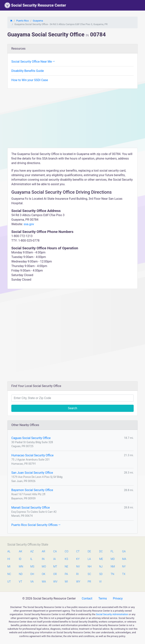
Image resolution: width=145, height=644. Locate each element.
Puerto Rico (22, 21)
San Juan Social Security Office (32, 473)
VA (32, 582)
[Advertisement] (72, 120)
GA (124, 552)
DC (101, 552)
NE (66, 567)
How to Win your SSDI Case (30, 80)
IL (31, 559)
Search (72, 408)
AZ (32, 552)
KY (78, 559)
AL (9, 552)
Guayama (38, 21)
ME (101, 559)
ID (20, 559)
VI (100, 582)
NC (9, 574)
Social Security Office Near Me (33, 62)
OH (32, 574)
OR (55, 574)
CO (67, 552)
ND (21, 574)
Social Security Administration (112, 614)
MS (32, 567)
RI (78, 574)
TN (112, 574)
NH (89, 567)
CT (78, 552)
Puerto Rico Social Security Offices (36, 525)
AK (21, 552)
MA (124, 559)
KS (66, 559)
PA (66, 574)
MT (55, 567)
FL (112, 552)
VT (20, 582)
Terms (103, 598)
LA (89, 559)
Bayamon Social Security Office (32, 490)
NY (124, 567)
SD (101, 574)
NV (78, 567)
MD (113, 559)
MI (9, 567)
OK (44, 574)
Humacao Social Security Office (32, 455)
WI (66, 582)
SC (89, 574)
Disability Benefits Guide (28, 71)
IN (43, 559)
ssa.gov (29, 224)
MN (21, 567)
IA (54, 559)
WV (55, 582)
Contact (87, 598)
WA (44, 582)
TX (124, 574)
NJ (101, 567)
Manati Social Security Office (31, 508)
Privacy (118, 598)
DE (89, 552)
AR (43, 552)
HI (9, 559)
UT (9, 582)
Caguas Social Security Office (31, 438)
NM (113, 567)
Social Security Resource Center (35, 5)
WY (78, 582)
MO (44, 567)
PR (89, 582)
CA (55, 552)
